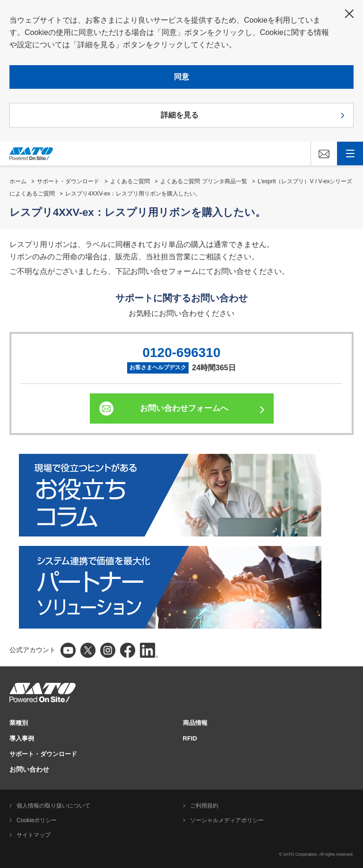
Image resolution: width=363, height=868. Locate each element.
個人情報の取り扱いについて (53, 806)
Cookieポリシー (37, 820)
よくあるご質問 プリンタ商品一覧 (203, 181)
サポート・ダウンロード (68, 181)
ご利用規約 (204, 806)
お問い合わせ (29, 769)
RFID (190, 738)
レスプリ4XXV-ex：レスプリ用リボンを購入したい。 (133, 194)
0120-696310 (181, 353)
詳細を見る (180, 115)
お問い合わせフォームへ (184, 408)
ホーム (18, 181)
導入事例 (22, 738)
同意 (181, 77)
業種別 (19, 723)
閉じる (349, 14)
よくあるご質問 (130, 181)
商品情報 (195, 723)
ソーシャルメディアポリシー (227, 820)
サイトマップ (34, 835)
